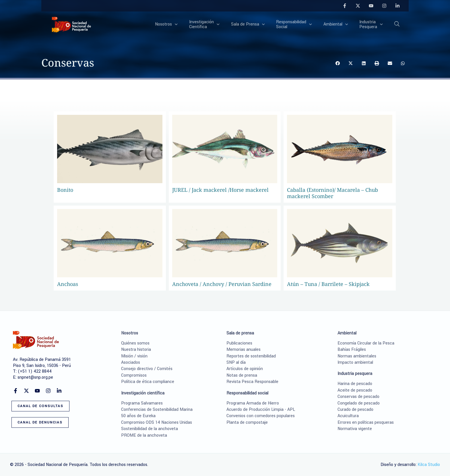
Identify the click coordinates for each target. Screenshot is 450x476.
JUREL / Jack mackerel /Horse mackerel (220, 190)
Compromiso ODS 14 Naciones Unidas (157, 422)
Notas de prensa (242, 375)
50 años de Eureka (138, 416)
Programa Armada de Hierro (253, 403)
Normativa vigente (355, 429)
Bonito (65, 190)
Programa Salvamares (142, 403)
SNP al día (236, 362)
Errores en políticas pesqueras (366, 422)
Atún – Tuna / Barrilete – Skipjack (328, 284)
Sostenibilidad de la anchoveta (150, 429)
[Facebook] (345, 6)
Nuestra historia (136, 350)
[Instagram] (384, 6)
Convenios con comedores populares (261, 416)
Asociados (131, 362)
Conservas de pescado (358, 397)
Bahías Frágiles (352, 350)
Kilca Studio (429, 465)
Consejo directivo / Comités (147, 369)
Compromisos (134, 375)
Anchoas (68, 284)
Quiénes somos (135, 343)
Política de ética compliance (148, 382)
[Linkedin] (397, 6)
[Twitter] (358, 6)
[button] (397, 25)
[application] (194, 25)
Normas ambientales (357, 356)
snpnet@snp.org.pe (35, 377)
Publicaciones (239, 343)
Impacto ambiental (355, 362)
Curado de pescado (355, 410)
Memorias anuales (244, 350)
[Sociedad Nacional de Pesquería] (71, 24)
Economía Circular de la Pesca (366, 343)
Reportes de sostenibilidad (251, 356)
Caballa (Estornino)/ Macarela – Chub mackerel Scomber (332, 193)
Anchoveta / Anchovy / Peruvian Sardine (222, 284)
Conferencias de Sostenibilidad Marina (157, 410)
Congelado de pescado (359, 403)
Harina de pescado (355, 384)
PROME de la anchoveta (144, 435)
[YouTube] (371, 6)
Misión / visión (134, 356)
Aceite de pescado (355, 390)
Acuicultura (348, 416)
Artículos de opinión (245, 369)
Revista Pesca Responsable (252, 382)
